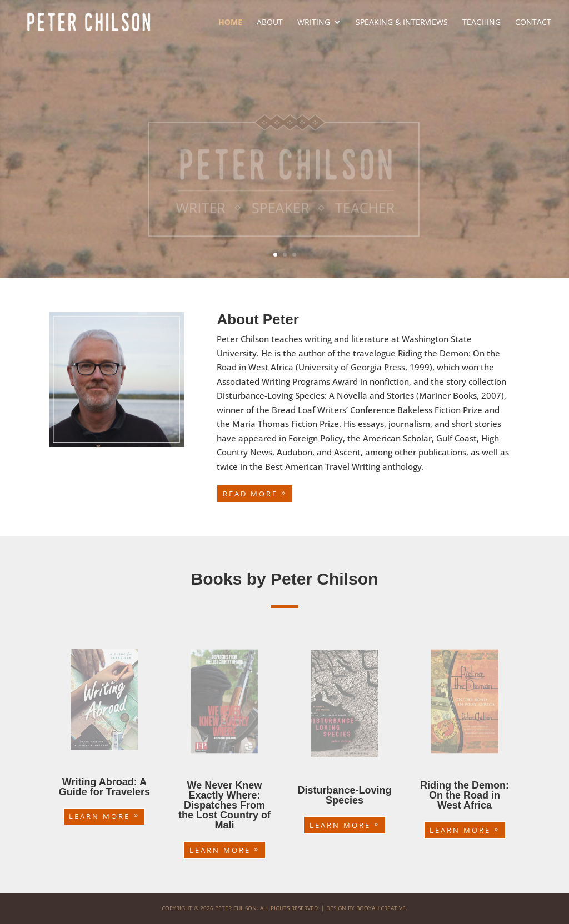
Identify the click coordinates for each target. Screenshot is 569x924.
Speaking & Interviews (402, 23)
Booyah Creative (381, 908)
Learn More (99, 816)
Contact (533, 23)
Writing (314, 23)
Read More (250, 494)
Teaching (481, 23)
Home (230, 23)
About (270, 23)
